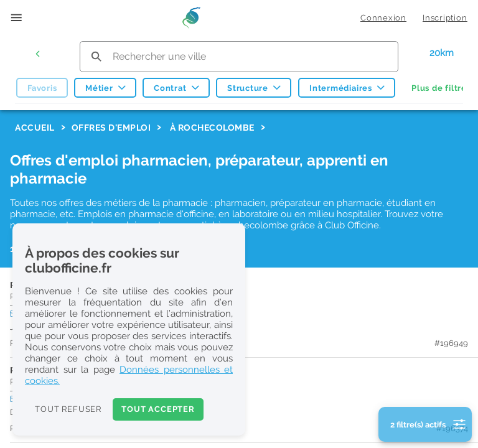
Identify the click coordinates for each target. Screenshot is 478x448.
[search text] (239, 56)
